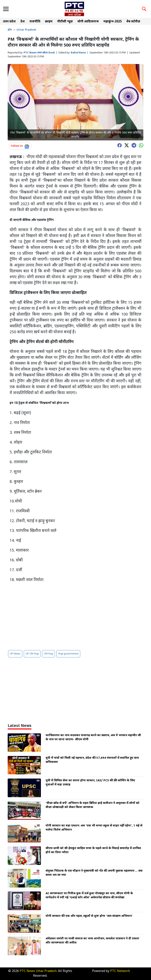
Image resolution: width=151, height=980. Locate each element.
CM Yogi (48, 654)
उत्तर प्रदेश (9, 22)
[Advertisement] (75, 616)
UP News (15, 654)
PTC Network (120, 971)
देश (23, 22)
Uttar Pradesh (26, 30)
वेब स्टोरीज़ (133, 22)
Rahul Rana (78, 53)
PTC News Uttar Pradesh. (38, 971)
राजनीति (35, 22)
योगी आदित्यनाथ (88, 22)
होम (10, 30)
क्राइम (49, 22)
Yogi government (68, 654)
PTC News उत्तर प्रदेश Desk (39, 53)
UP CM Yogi (32, 654)
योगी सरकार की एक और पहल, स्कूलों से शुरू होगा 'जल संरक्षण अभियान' (89, 916)
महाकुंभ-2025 (113, 22)
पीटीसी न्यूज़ (65, 22)
